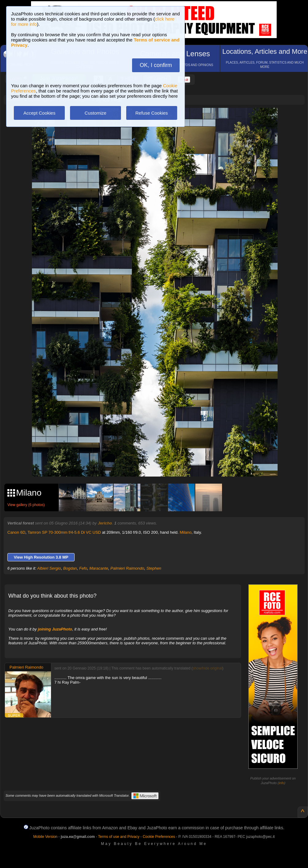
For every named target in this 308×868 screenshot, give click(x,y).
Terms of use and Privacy (119, 837)
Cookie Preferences (159, 837)
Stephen (154, 568)
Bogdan (70, 568)
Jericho (105, 523)
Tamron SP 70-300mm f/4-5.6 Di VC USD (64, 532)
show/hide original (208, 668)
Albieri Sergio (49, 568)
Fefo (83, 568)
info (282, 783)
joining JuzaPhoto (55, 629)
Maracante (99, 568)
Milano (185, 532)
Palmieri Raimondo (127, 568)
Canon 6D (16, 532)
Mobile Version (45, 837)
